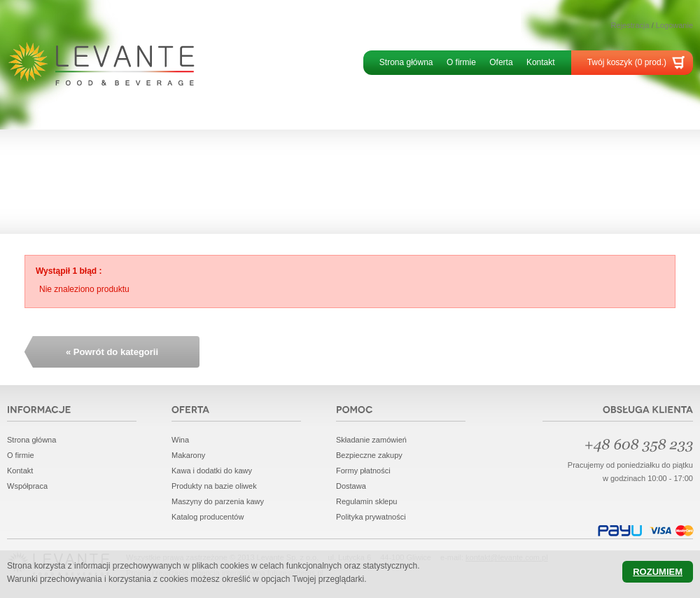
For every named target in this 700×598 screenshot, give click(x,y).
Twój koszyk (627, 62)
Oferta (501, 62)
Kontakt (541, 62)
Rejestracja (630, 25)
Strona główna (406, 62)
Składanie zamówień (371, 440)
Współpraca (27, 486)
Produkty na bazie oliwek (214, 486)
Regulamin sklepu (366, 501)
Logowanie (674, 25)
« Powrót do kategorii (112, 352)
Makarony (188, 455)
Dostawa (351, 486)
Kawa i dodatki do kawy (212, 471)
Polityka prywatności (371, 517)
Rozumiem (658, 572)
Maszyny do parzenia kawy (218, 501)
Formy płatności (363, 471)
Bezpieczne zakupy (369, 455)
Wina (180, 440)
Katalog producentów (208, 517)
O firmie (461, 62)
